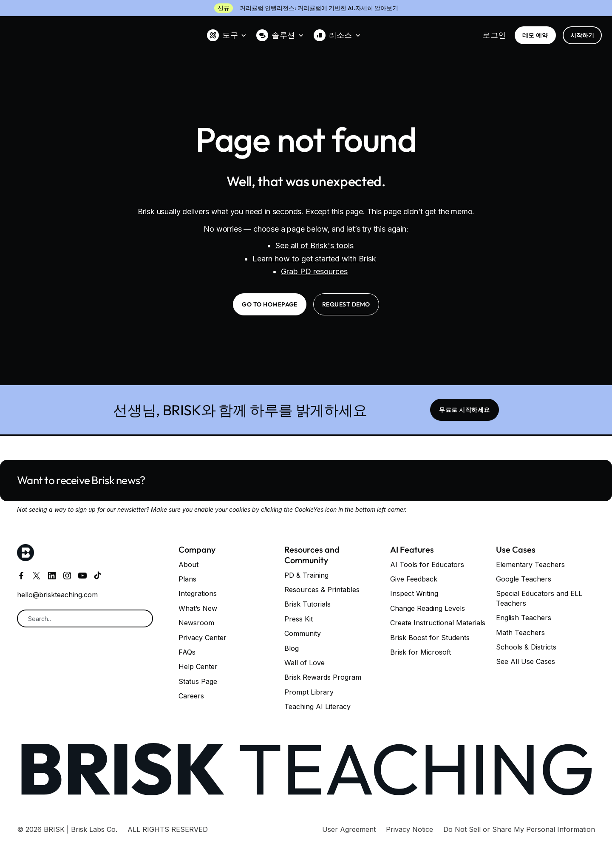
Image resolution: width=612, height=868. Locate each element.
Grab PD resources (314, 271)
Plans (187, 579)
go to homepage (270, 304)
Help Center (198, 667)
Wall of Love (305, 663)
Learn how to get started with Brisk (314, 259)
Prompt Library (309, 692)
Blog (292, 648)
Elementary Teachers (530, 564)
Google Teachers (524, 579)
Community (303, 633)
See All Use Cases (526, 661)
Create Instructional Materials (438, 623)
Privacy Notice (409, 829)
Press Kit (299, 619)
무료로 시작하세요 (464, 410)
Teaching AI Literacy (317, 706)
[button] (227, 35)
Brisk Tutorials (307, 604)
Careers (191, 696)
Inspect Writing (414, 593)
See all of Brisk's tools (314, 245)
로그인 (494, 35)
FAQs (187, 652)
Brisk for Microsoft (421, 652)
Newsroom (196, 623)
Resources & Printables (322, 590)
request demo (346, 304)
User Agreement (349, 829)
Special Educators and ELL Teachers (539, 598)
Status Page (198, 681)
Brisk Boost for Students (430, 638)
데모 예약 (535, 35)
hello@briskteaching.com (57, 595)
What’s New (198, 608)
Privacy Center (203, 638)
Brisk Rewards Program (323, 677)
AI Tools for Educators (427, 564)
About (188, 564)
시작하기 (582, 35)
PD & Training (306, 575)
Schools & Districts (526, 647)
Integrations (198, 593)
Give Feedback (414, 579)
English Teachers (524, 618)
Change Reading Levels (428, 608)
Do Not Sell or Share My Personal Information (519, 829)
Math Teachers (520, 633)
